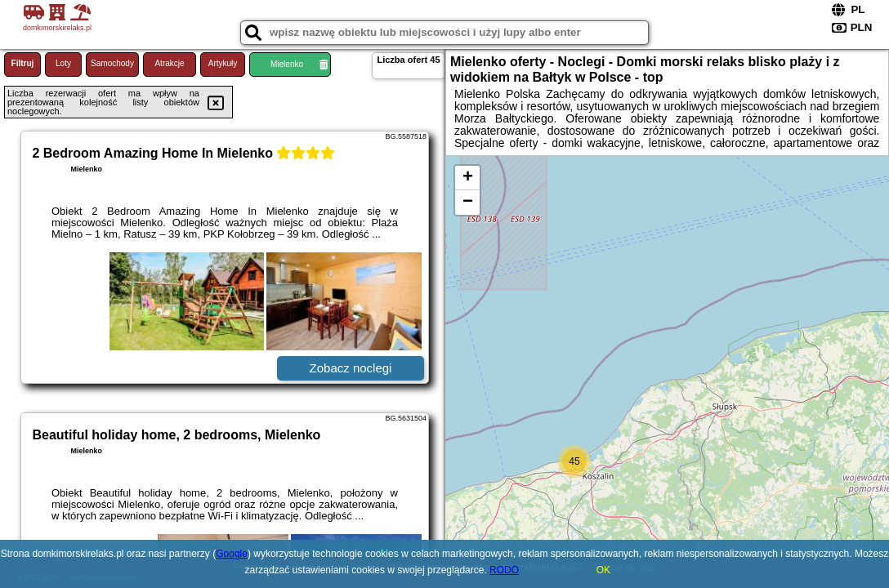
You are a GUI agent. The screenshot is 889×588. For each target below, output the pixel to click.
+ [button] (468, 178)
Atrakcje (169, 63)
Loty (63, 63)
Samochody (112, 63)
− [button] (468, 203)
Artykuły (223, 63)
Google (232, 554)
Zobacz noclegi (351, 368)
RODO (504, 570)
